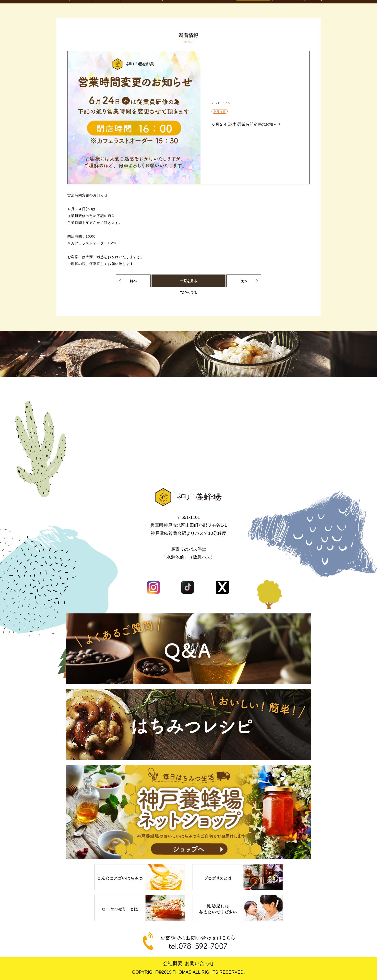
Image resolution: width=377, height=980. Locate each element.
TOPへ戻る (189, 293)
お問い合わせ (200, 963)
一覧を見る (188, 281)
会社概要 (173, 963)
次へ (244, 281)
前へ (133, 281)
